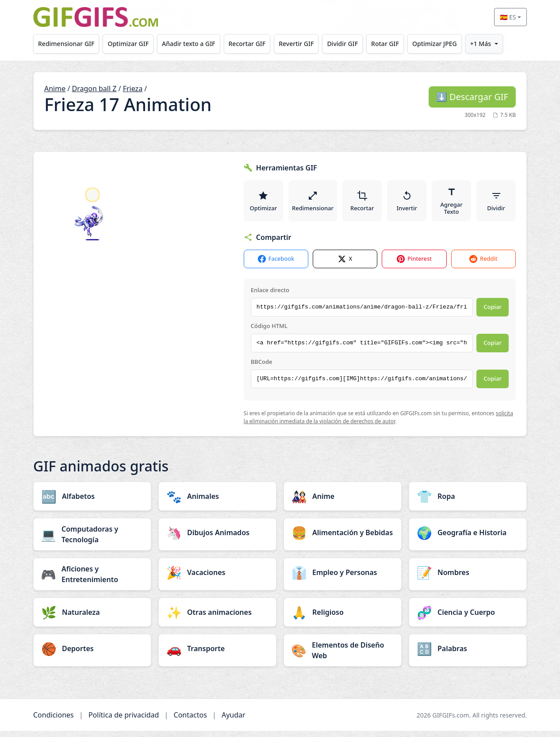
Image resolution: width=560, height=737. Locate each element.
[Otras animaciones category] (217, 618)
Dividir (496, 204)
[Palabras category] (468, 655)
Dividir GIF (356, 44)
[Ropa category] (468, 502)
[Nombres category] (468, 579)
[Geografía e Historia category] (468, 539)
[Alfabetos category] (92, 502)
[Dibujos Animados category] (217, 539)
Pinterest (414, 265)
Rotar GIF (401, 44)
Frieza (133, 89)
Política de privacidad (124, 721)
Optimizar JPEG (453, 44)
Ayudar (234, 721)
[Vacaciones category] (217, 579)
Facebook (276, 265)
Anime (55, 89)
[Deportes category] (92, 655)
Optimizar (263, 204)
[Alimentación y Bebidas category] (343, 539)
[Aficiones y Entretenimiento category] (92, 580)
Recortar (363, 204)
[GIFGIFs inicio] (96, 17)
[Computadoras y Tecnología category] (92, 540)
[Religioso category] (343, 618)
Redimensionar (313, 204)
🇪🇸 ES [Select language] (508, 17)
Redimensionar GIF (67, 44)
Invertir (408, 204)
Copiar (493, 313)
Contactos (190, 721)
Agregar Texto (452, 204)
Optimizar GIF (132, 44)
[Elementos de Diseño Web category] (343, 656)
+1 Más (501, 44)
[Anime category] (343, 502)
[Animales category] (217, 502)
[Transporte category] (217, 655)
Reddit (483, 265)
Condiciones (54, 721)
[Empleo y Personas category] (343, 579)
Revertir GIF (307, 44)
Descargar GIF (472, 97)
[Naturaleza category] (92, 618)
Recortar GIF (256, 44)
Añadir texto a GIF (195, 44)
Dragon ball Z (94, 89)
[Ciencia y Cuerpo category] (468, 618)
